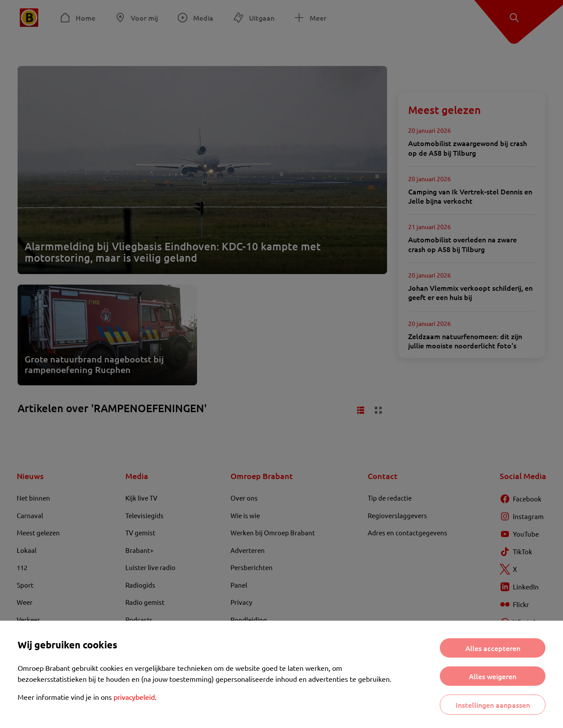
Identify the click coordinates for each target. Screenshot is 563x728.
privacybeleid (134, 697)
